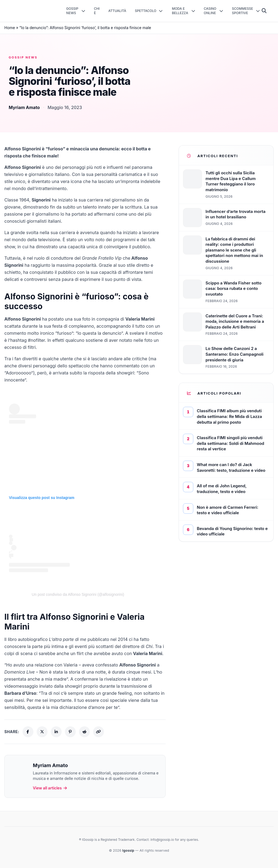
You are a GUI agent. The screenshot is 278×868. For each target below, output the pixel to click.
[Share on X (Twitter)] (42, 732)
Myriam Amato (24, 107)
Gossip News (23, 57)
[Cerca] (264, 11)
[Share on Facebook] (28, 732)
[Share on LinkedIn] (56, 732)
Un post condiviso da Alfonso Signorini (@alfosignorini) (78, 594)
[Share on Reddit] (84, 732)
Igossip (129, 850)
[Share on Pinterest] (70, 732)
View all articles (50, 788)
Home (10, 28)
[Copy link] (99, 732)
